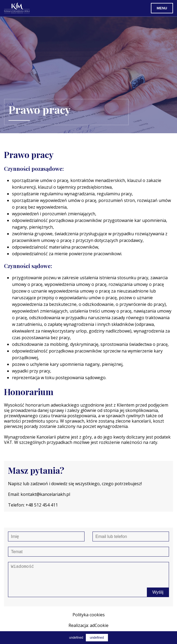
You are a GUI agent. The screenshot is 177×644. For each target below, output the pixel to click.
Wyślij (158, 592)
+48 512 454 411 (42, 505)
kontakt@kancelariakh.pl (45, 494)
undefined (97, 638)
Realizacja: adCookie (88, 625)
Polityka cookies (89, 615)
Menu (162, 8)
